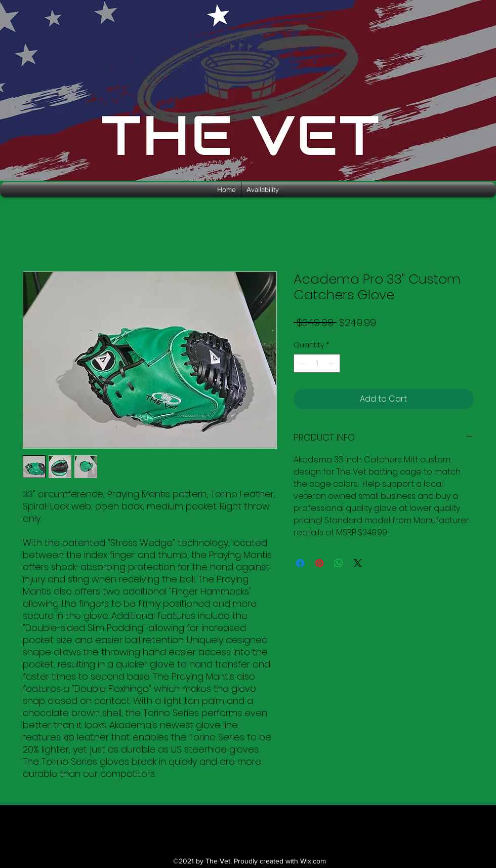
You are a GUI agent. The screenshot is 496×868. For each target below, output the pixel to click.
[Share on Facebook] (300, 563)
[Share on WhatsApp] (339, 563)
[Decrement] (301, 363)
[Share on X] (358, 563)
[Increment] (332, 363)
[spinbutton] (317, 363)
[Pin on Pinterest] (319, 563)
